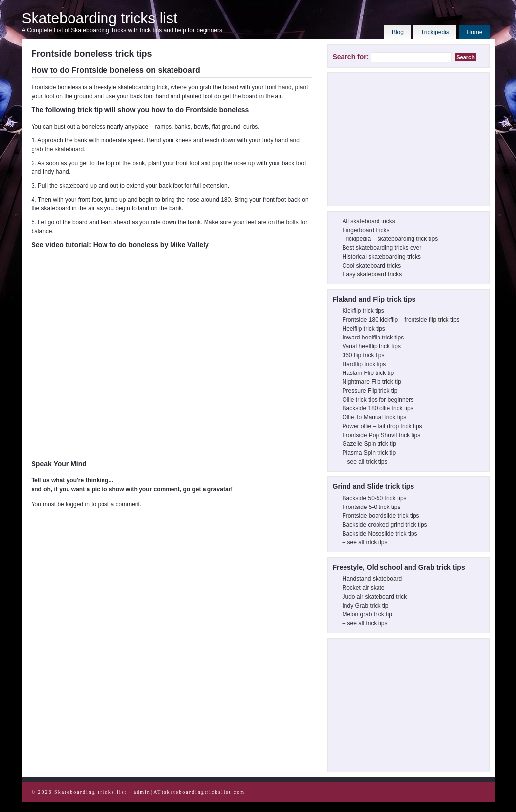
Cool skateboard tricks (372, 266)
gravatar (219, 489)
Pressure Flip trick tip (370, 391)
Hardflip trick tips (364, 364)
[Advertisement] (407, 139)
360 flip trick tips (364, 355)
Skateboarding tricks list (100, 18)
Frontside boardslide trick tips (381, 516)
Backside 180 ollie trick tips (378, 408)
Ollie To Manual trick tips (375, 417)
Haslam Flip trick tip (368, 373)
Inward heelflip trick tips (373, 338)
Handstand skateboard (372, 579)
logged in (78, 504)
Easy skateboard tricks (372, 274)
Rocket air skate (364, 588)
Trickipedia (435, 32)
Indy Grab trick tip (366, 606)
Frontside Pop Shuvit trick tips (382, 435)
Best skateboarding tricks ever (382, 248)
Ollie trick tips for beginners (378, 400)
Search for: (351, 57)
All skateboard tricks (369, 221)
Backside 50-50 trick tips (375, 498)
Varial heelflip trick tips (372, 346)
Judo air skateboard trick (375, 597)
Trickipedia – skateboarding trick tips (390, 239)
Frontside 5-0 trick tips (372, 507)
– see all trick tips (365, 462)
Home (474, 32)
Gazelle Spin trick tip (369, 444)
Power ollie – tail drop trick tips (382, 426)
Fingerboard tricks (366, 230)
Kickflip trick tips (363, 311)
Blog (398, 32)
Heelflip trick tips (364, 329)
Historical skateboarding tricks (382, 257)
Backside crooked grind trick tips (385, 525)
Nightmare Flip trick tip (372, 382)
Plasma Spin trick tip (369, 453)
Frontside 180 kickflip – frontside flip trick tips (401, 320)
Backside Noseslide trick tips (380, 534)
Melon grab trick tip (367, 614)
